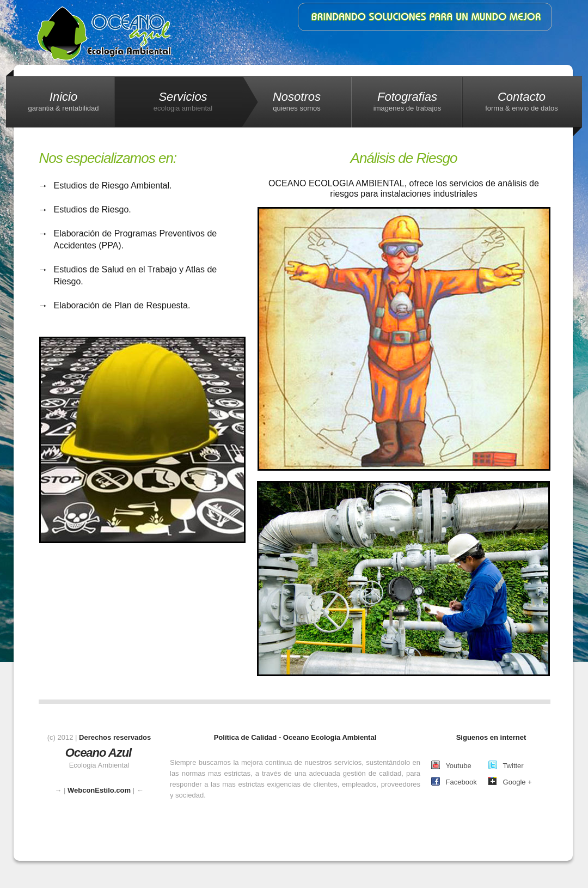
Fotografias (407, 101)
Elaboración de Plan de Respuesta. (122, 305)
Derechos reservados (115, 737)
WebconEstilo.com (99, 790)
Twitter (506, 765)
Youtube (451, 765)
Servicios (183, 101)
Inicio (63, 101)
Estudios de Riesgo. (93, 209)
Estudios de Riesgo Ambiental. (113, 185)
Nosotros (297, 101)
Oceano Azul (98, 753)
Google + (510, 781)
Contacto (522, 101)
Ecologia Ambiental (109, 33)
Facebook (454, 781)
